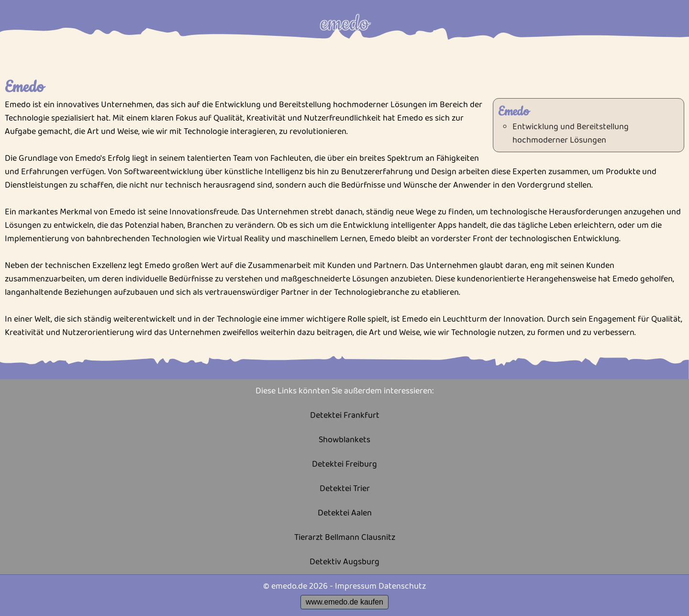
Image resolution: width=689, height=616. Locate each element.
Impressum (356, 586)
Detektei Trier (345, 489)
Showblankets (344, 440)
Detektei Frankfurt (345, 416)
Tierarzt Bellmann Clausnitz (345, 538)
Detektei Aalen (345, 513)
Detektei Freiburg (344, 465)
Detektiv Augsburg (344, 562)
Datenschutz (402, 586)
